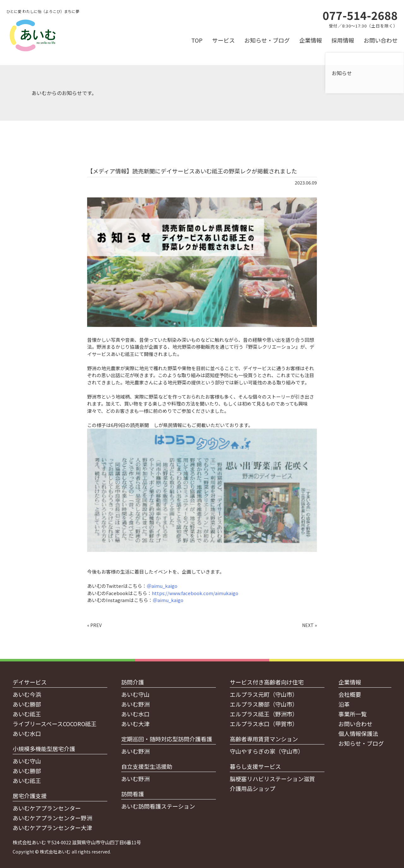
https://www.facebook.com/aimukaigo (195, 593)
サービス (223, 40)
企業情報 (311, 40)
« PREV (94, 625)
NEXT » (309, 625)
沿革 (344, 704)
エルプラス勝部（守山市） (264, 704)
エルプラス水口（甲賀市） (264, 724)
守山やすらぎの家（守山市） (267, 751)
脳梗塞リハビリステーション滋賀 (272, 779)
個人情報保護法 (358, 733)
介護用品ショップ (252, 788)
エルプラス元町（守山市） (264, 694)
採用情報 (343, 40)
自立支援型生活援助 (147, 766)
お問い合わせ (381, 40)
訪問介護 (133, 682)
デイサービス (30, 682)
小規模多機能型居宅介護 (44, 749)
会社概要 (350, 694)
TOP (197, 40)
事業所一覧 (353, 714)
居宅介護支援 (30, 796)
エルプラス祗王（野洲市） (264, 714)
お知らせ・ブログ (267, 40)
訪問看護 (133, 794)
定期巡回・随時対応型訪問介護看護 (167, 739)
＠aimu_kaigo (162, 586)
